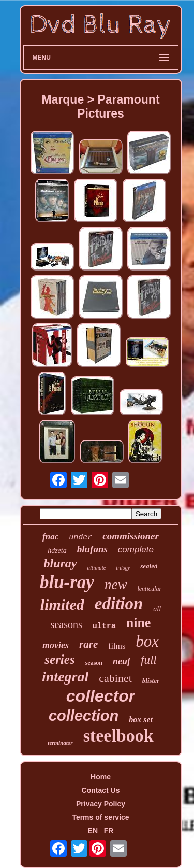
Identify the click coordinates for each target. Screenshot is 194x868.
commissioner (131, 536)
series (59, 659)
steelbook (118, 736)
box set (141, 720)
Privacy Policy (101, 804)
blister (151, 681)
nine (139, 623)
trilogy (123, 568)
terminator (60, 743)
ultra (104, 626)
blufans (92, 549)
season (94, 663)
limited (62, 604)
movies (56, 645)
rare (88, 644)
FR (109, 831)
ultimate (97, 567)
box (147, 641)
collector (101, 696)
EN (93, 831)
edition (119, 604)
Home (101, 777)
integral (65, 677)
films (117, 646)
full (149, 660)
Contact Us (101, 790)
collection (84, 716)
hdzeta (57, 551)
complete (136, 550)
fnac (50, 537)
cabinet (115, 678)
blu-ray (67, 582)
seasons (66, 624)
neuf (122, 661)
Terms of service (100, 817)
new (116, 585)
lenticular (149, 589)
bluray (61, 563)
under (80, 538)
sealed (149, 566)
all (157, 609)
